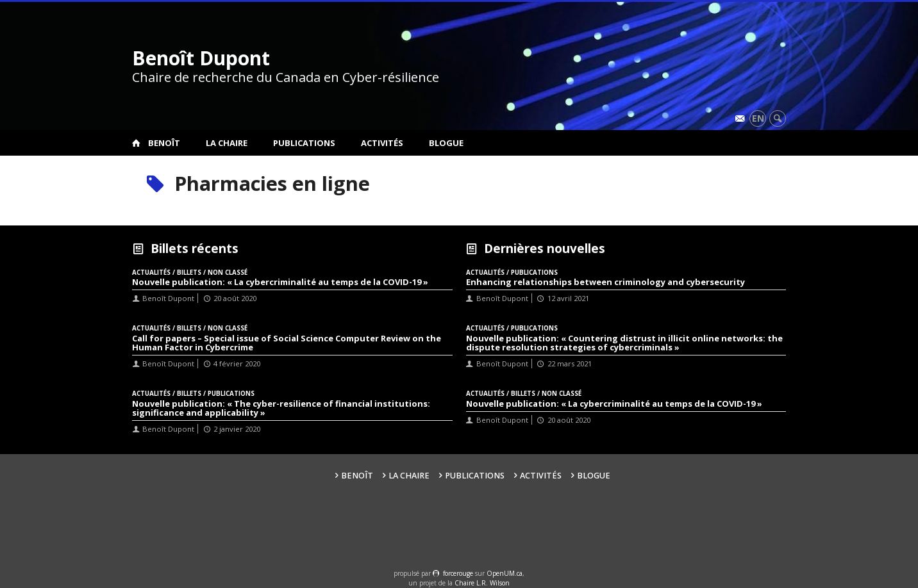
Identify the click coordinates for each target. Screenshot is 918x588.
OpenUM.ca (505, 573)
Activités (382, 143)
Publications (304, 143)
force (458, 573)
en (758, 118)
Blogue (446, 143)
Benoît (164, 143)
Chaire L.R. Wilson (482, 583)
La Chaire (227, 143)
